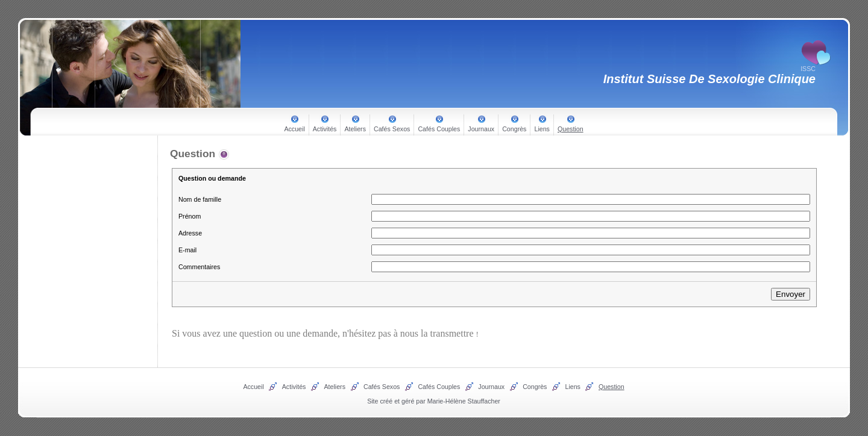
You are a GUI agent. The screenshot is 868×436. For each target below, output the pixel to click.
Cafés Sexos (392, 129)
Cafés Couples (439, 129)
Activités (325, 129)
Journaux (481, 129)
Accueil (294, 129)
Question (571, 129)
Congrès (514, 129)
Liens (542, 129)
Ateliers (355, 129)
